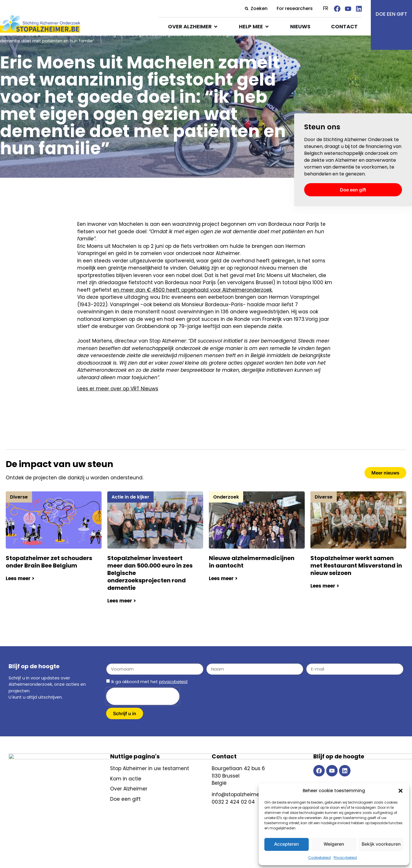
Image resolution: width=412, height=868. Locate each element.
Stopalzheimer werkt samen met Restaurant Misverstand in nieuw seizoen (356, 581)
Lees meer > (20, 594)
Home (6, 50)
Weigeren (334, 844)
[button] (401, 791)
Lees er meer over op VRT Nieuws (118, 404)
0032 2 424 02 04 (233, 817)
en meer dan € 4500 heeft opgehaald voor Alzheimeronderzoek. (193, 305)
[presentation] (143, 711)
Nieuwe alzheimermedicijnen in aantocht (252, 577)
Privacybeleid (345, 858)
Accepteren (287, 844)
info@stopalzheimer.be (240, 810)
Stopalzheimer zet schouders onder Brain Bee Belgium (49, 577)
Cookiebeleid (319, 858)
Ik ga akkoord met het (149, 697)
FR (326, 8)
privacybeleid (173, 697)
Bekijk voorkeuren (381, 844)
